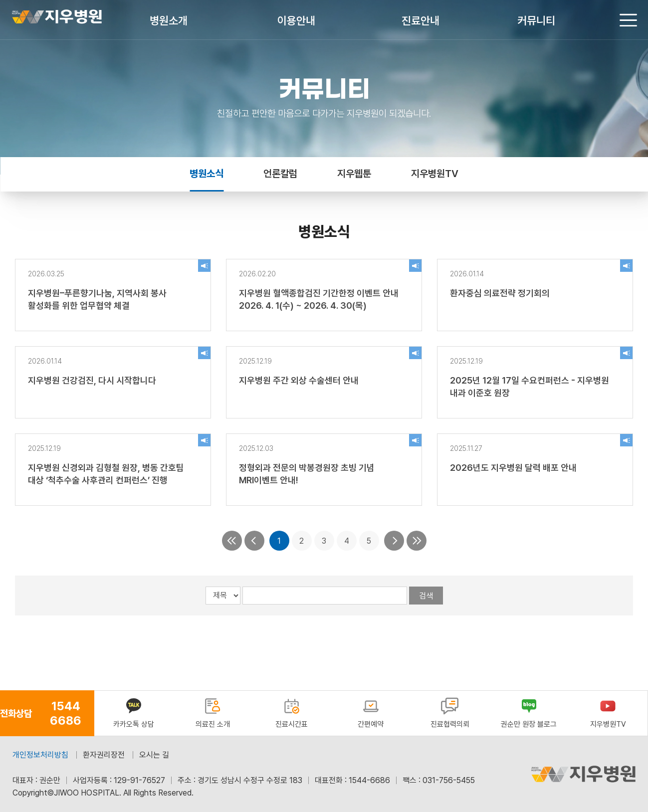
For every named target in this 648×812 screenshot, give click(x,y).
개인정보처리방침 (40, 755)
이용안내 (296, 20)
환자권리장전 (104, 755)
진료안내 (421, 20)
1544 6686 (66, 713)
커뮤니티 (536, 20)
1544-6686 (369, 780)
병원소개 (169, 20)
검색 (426, 596)
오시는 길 (154, 755)
